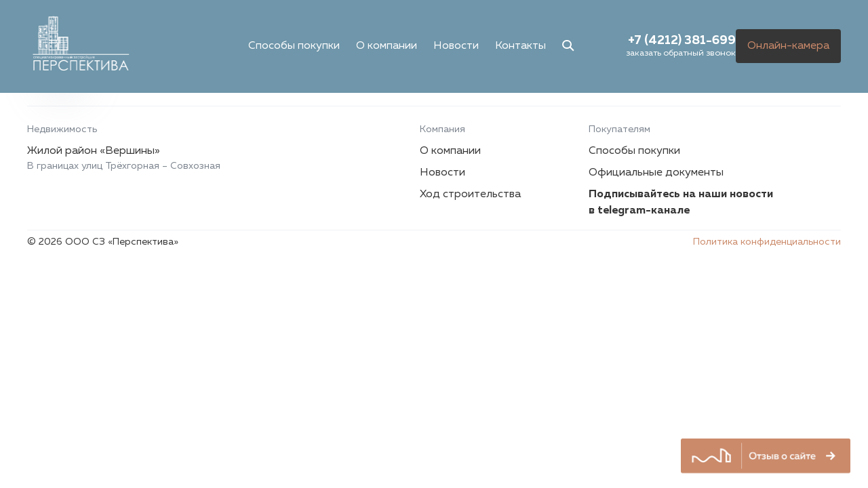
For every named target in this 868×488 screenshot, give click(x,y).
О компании (387, 46)
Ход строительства (470, 195)
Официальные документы (656, 173)
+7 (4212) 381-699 (682, 41)
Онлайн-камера (788, 46)
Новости (456, 46)
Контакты (520, 46)
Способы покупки (294, 46)
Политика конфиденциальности (767, 242)
